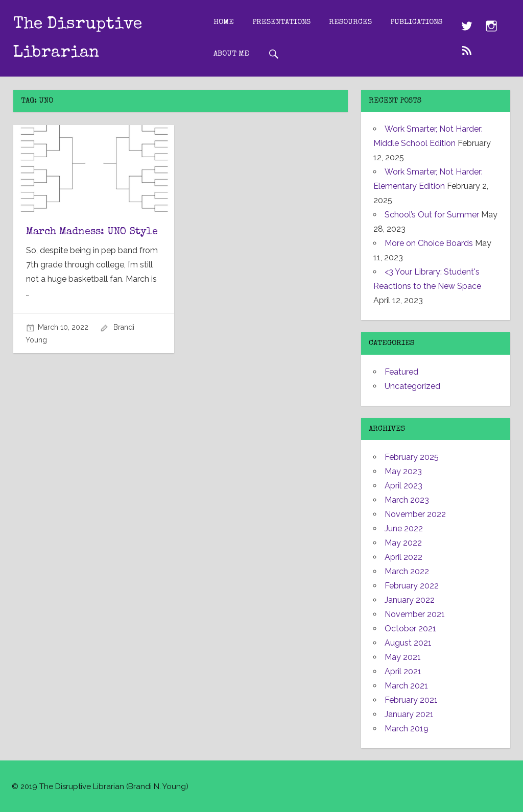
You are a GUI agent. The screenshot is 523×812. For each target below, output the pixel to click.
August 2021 (408, 643)
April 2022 (403, 557)
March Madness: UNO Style (92, 232)
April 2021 (403, 671)
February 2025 (412, 457)
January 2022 (410, 600)
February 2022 (412, 586)
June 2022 (404, 528)
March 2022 (407, 571)
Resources (350, 22)
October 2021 (410, 629)
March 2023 (407, 500)
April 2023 (403, 486)
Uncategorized (412, 386)
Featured (401, 372)
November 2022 (415, 514)
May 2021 (403, 657)
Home (224, 22)
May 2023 (403, 471)
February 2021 (411, 700)
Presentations (281, 22)
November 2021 (415, 614)
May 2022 (403, 543)
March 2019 (407, 729)
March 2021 (406, 686)
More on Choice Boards (429, 243)
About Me (231, 54)
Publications (416, 22)
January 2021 (409, 714)
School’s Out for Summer (432, 215)
